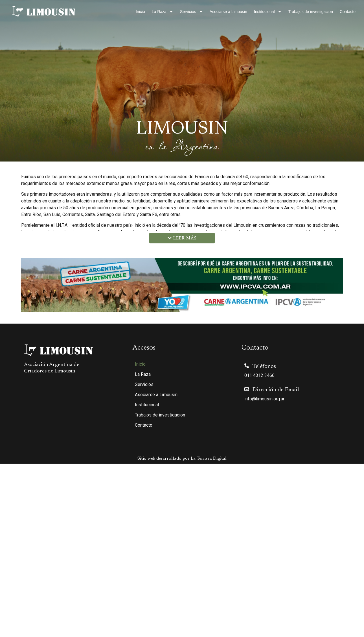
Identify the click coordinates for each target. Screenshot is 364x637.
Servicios (191, 12)
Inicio (140, 12)
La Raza (163, 12)
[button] (182, 238)
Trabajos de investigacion (311, 12)
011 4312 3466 (259, 375)
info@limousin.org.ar (264, 399)
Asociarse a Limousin (228, 12)
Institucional (268, 12)
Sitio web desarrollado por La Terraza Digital (182, 459)
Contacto (348, 12)
